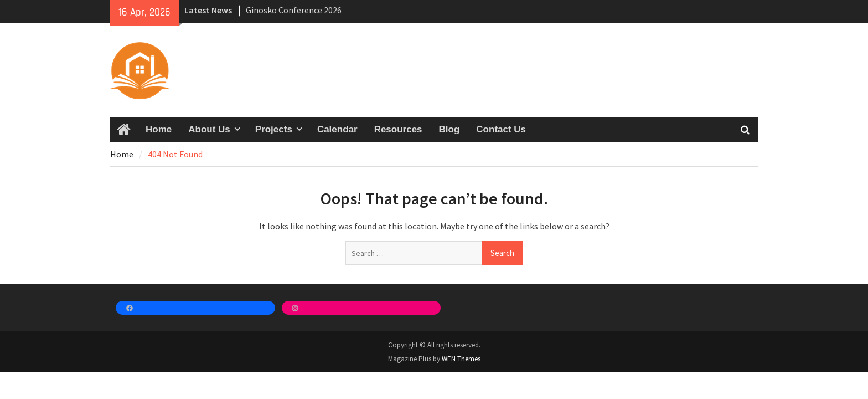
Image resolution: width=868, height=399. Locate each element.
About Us (209, 129)
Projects (274, 129)
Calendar (337, 129)
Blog (449, 129)
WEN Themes (461, 359)
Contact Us (501, 129)
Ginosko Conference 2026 (294, 10)
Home (159, 129)
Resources (398, 129)
